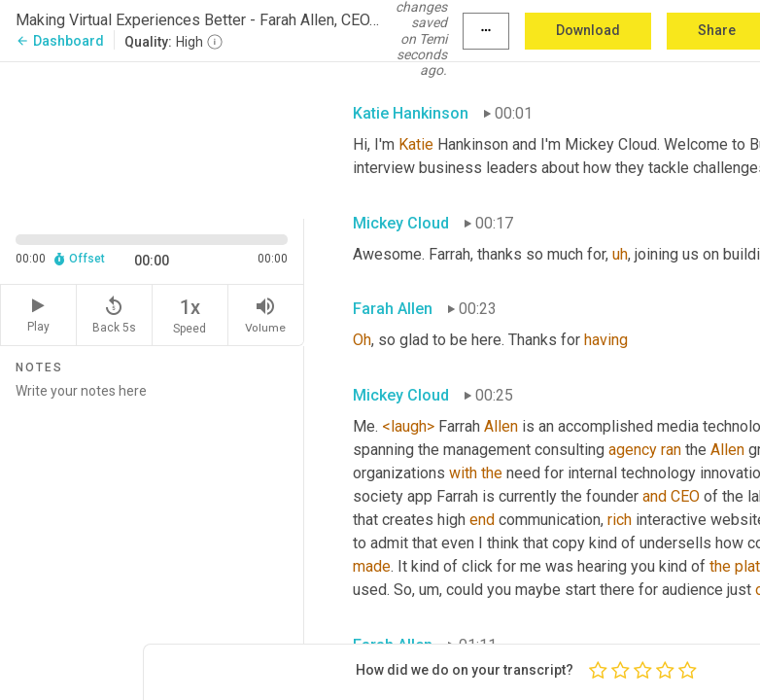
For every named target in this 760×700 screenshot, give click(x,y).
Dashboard (60, 41)
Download (588, 30)
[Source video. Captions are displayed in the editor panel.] (152, 138)
